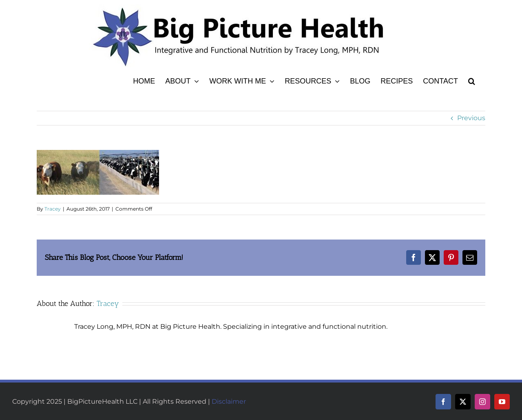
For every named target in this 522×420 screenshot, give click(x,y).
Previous (471, 118)
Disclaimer (229, 401)
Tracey (53, 209)
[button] (472, 80)
